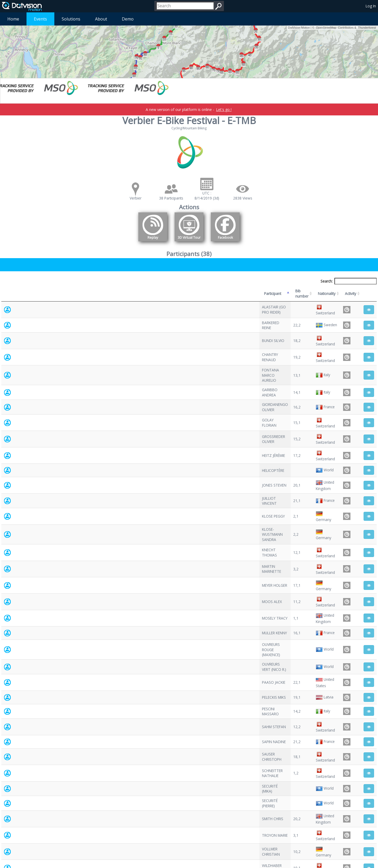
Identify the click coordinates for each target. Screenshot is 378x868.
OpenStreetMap (326, 28)
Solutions (71, 19)
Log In (371, 6)
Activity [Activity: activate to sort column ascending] (307, 291)
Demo (128, 19)
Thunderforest (367, 28)
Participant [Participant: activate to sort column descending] (41, 291)
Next (369, 821)
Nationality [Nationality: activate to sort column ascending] (224, 291)
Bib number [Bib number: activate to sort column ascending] (162, 291)
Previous (340, 821)
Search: (349, 281)
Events (40, 19)
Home (13, 19)
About (101, 19)
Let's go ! (224, 109)
